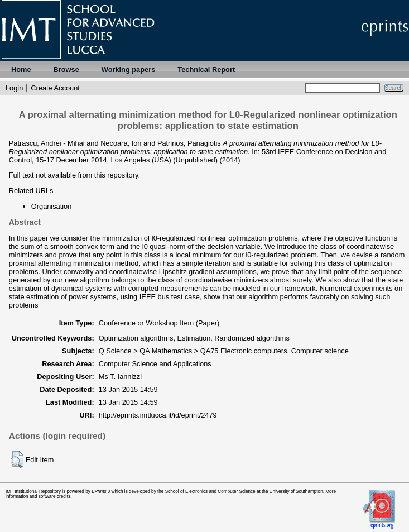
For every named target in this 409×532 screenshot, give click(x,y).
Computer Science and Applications (155, 364)
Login (14, 88)
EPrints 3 (101, 492)
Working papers (128, 70)
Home (21, 70)
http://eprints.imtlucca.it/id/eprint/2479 (158, 415)
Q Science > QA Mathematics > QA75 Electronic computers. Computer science (224, 351)
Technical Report (206, 70)
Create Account (55, 88)
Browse (66, 70)
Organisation (52, 206)
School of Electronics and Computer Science (210, 492)
